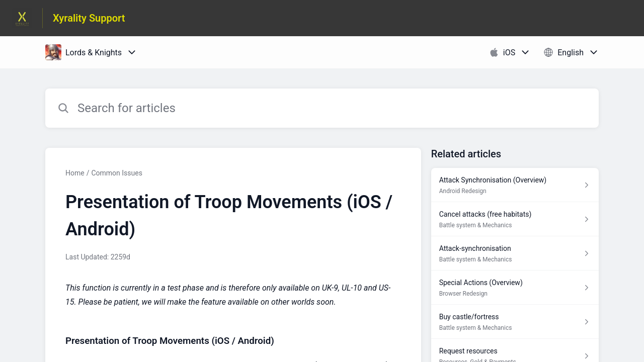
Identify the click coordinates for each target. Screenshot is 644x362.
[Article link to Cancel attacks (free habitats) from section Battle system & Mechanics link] (515, 219)
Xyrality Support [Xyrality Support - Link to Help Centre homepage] (89, 18)
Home (75, 173)
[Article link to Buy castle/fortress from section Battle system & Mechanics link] (515, 322)
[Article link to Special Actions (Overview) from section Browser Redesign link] (515, 288)
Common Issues (116, 173)
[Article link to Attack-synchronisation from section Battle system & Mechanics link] (515, 253)
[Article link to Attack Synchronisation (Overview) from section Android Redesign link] (515, 185)
